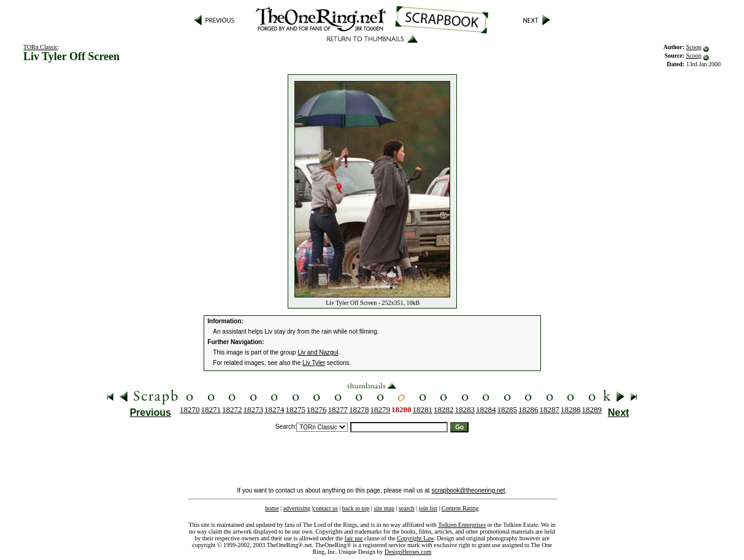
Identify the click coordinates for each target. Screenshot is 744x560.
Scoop (693, 47)
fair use (354, 538)
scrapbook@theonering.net (468, 490)
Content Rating (460, 508)
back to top (356, 508)
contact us (326, 508)
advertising (297, 508)
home (272, 508)
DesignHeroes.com (408, 552)
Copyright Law (415, 538)
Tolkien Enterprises (462, 525)
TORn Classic (40, 47)
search (407, 508)
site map (384, 508)
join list (428, 508)
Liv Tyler (314, 363)
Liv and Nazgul (318, 352)
